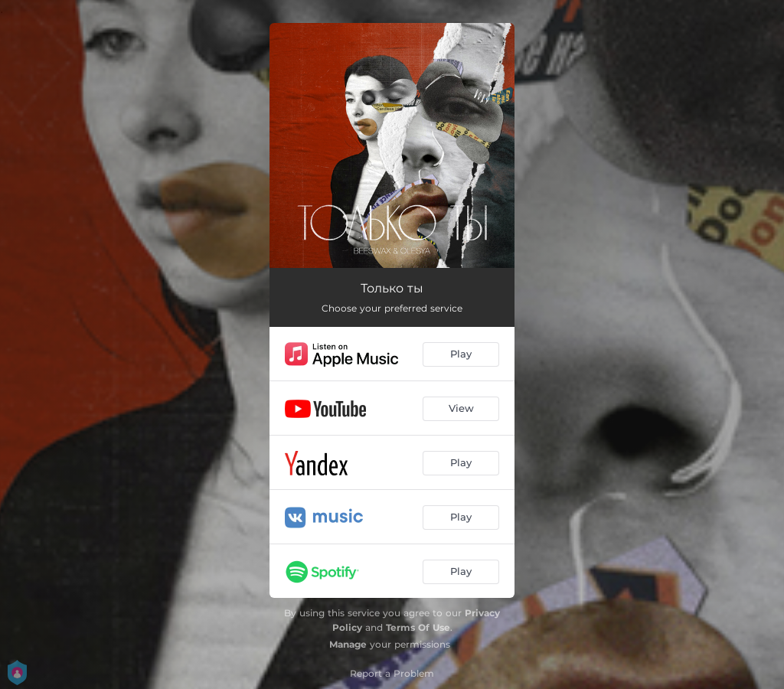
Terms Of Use (418, 627)
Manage (348, 644)
